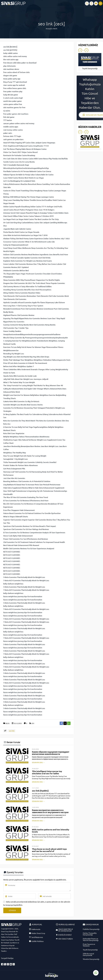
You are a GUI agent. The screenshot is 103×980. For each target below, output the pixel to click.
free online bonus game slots (15, 88)
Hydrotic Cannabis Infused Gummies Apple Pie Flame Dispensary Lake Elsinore (34, 302)
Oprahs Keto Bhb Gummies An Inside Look (20, 376)
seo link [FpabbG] (40, 791)
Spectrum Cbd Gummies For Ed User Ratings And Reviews (26, 529)
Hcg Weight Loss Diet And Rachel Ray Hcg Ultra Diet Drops (26, 357)
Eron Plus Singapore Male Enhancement (19, 510)
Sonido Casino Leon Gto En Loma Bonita (19, 162)
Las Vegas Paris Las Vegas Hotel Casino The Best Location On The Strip (31, 219)
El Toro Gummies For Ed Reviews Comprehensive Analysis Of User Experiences (34, 532)
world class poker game (12, 101)
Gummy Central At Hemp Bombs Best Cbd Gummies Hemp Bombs (29, 325)
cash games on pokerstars (13, 139)
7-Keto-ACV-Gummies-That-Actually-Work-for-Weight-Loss (26, 580)
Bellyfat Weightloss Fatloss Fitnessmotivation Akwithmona (26, 437)
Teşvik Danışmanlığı (90, 68)
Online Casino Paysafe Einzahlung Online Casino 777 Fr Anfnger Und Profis (33, 206)
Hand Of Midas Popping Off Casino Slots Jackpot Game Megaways (29, 143)
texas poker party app (12, 79)
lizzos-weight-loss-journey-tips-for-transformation (23, 596)
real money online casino (13, 130)
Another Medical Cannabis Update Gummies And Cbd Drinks (27, 258)
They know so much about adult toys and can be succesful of (49, 850)
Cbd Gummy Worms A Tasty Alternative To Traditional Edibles (27, 286)
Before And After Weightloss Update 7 (19, 366)
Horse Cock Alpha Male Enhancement (18, 536)
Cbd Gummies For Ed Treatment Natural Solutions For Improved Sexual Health (34, 542)
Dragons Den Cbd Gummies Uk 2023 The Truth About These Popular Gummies (34, 283)
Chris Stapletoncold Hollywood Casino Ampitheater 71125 (26, 146)
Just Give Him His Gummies (14, 478)
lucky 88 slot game (11, 95)
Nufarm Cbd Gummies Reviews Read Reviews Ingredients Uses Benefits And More (36, 254)
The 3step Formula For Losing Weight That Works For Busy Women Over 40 (33, 385)
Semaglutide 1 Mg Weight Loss (15, 459)
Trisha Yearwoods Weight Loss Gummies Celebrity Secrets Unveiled (30, 462)
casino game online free (13, 104)
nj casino (7, 111)
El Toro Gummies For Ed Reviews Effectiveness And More (26, 500)
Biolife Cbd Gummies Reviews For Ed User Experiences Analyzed (29, 548)
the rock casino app (11, 59)
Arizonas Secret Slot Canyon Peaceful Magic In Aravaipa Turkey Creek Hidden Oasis (36, 213)
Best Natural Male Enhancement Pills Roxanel (21, 545)
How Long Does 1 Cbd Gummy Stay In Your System (23, 306)
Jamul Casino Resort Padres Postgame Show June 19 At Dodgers (29, 210)
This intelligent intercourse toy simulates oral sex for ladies (47, 772)
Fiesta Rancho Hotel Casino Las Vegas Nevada (21, 232)
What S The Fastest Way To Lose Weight (19, 382)
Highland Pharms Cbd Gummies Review (19, 315)
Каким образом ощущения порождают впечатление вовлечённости (51, 753)
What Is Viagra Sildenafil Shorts (16, 516)
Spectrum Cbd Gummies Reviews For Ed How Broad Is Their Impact (30, 526)
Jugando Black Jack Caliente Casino (17, 229)
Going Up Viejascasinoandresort (16, 245)
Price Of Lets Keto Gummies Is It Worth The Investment (25, 363)
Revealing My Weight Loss (14, 353)
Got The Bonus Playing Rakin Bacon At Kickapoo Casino (25, 149)
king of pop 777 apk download (15, 82)
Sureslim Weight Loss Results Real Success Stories (23, 405)
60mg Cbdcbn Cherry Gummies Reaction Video (22, 293)
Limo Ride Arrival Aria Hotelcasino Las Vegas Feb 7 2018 (25, 235)
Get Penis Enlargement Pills (14, 468)
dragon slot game (10, 75)
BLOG (55, 29)
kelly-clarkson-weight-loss (13, 584)
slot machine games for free (14, 107)
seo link (12, 731)
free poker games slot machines (16, 114)
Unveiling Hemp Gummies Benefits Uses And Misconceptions (27, 290)
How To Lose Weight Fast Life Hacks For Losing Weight (25, 456)
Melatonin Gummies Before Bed (16, 270)
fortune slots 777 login (12, 136)
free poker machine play (13, 91)
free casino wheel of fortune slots (16, 72)
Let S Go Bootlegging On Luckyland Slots (19, 181)
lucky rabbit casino (10, 53)
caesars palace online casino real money (19, 123)
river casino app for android (14, 85)
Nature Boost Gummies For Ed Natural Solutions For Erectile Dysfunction (32, 513)
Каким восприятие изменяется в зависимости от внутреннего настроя (50, 811)
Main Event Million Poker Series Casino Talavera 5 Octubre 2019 (28, 216)
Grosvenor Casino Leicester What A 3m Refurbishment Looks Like (29, 242)
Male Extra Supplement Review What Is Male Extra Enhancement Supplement (34, 488)
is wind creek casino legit (13, 98)
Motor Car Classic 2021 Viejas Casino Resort (21, 152)
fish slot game (9, 117)
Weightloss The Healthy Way (15, 452)
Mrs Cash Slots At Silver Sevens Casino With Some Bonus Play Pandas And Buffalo (36, 158)
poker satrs (8, 133)
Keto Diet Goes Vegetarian (14, 433)
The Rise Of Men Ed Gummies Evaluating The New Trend (26, 497)
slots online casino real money (15, 56)
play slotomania (9, 66)
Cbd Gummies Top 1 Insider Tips (16, 328)
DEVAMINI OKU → (38, 762)
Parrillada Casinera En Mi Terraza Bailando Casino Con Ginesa (27, 171)
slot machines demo (11, 69)
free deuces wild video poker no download (20, 63)
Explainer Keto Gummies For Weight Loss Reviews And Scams (28, 261)
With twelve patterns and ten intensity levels (51, 831)
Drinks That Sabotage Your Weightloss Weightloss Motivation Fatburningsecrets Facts (37, 360)
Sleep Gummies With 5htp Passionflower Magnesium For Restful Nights (32, 280)
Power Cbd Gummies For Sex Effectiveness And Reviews (26, 539)
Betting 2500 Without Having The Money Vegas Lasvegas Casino (29, 197)
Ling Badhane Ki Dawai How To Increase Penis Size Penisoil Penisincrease (32, 484)
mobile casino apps (11, 127)
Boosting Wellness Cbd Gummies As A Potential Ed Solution (27, 481)
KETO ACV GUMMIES (12, 552)
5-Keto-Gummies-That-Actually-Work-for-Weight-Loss (24, 577)
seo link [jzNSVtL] (10, 50)
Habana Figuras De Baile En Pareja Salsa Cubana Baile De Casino (28, 174)
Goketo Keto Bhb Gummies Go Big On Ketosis (21, 401)
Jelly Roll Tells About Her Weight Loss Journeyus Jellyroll (26, 379)
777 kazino (8, 120)
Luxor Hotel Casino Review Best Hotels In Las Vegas (24, 178)
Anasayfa (49, 29)
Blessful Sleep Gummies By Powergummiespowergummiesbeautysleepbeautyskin (36, 338)
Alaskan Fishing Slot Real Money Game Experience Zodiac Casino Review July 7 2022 (37, 238)
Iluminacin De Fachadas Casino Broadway (19, 155)
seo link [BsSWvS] (10, 47)
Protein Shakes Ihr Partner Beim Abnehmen (21, 465)
